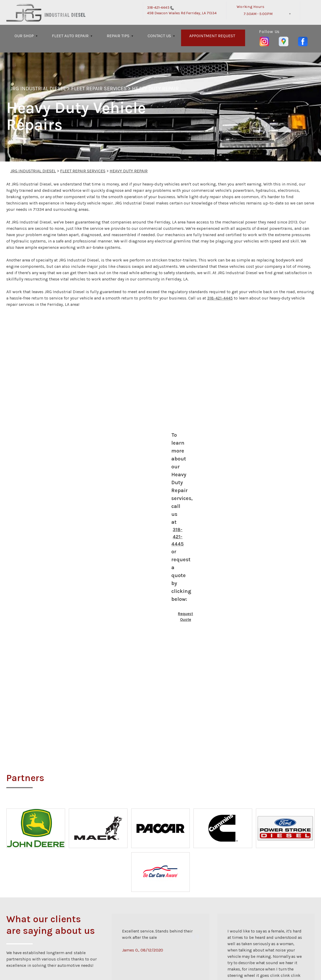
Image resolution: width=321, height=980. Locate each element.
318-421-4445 (158, 8)
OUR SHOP (24, 36)
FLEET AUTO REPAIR (70, 36)
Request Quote (185, 617)
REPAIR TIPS (118, 36)
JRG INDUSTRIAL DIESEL (38, 89)
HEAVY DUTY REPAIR (155, 89)
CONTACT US (159, 36)
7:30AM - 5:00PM (258, 14)
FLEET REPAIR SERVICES (99, 89)
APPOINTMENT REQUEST (212, 36)
